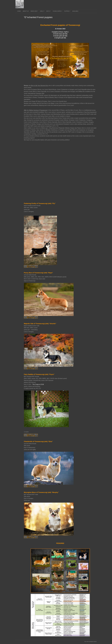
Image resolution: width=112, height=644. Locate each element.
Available (75, 11)
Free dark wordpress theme (91, 642)
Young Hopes (58, 12)
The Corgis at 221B (38, 384)
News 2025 (35, 12)
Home (19, 11)
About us (26, 11)
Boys (49, 12)
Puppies (67, 12)
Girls (42, 12)
